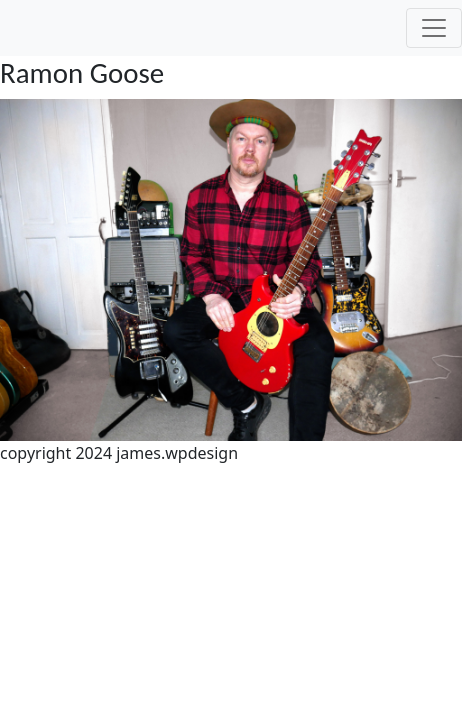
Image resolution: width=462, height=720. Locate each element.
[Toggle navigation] (434, 28)
